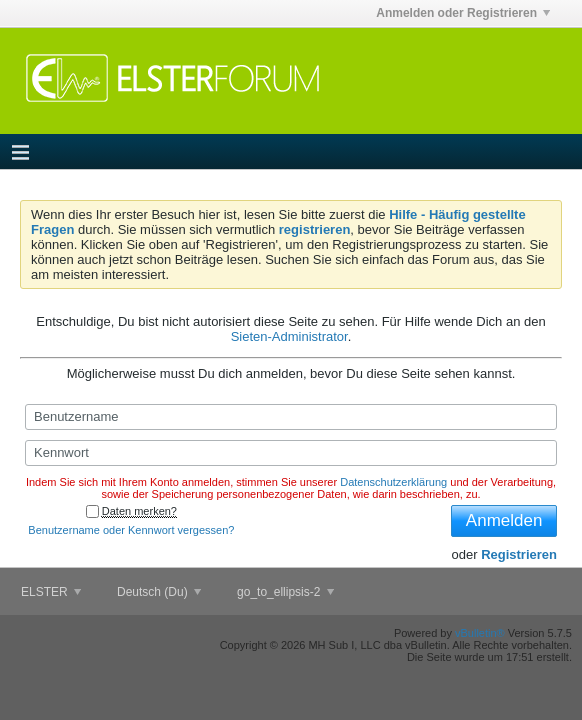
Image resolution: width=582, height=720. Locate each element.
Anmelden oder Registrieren (463, 13)
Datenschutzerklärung (393, 482)
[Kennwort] (291, 453)
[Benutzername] (291, 417)
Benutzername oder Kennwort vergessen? (131, 530)
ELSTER (51, 592)
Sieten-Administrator (289, 336)
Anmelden (504, 520)
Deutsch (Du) (159, 592)
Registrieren (519, 554)
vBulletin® (480, 633)
